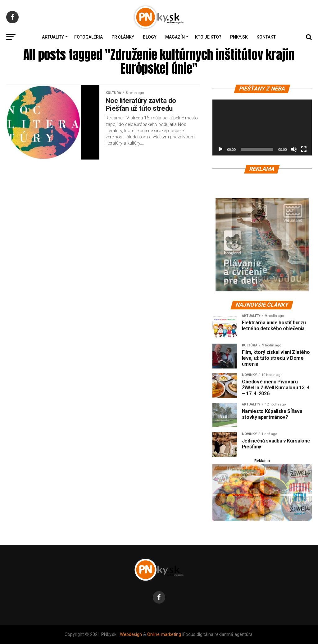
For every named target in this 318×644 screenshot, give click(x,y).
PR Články (123, 37)
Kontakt (266, 37)
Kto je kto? (208, 37)
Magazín (175, 37)
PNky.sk (239, 37)
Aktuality (53, 37)
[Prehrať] (220, 149)
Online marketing (164, 635)
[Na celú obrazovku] (304, 149)
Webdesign (131, 635)
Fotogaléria (89, 37)
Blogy (150, 37)
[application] (262, 127)
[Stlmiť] (294, 149)
